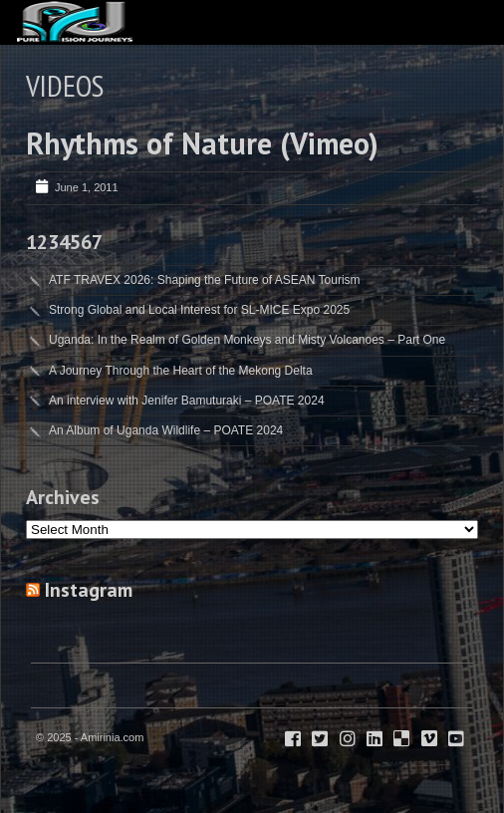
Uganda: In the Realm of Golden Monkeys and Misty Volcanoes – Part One (247, 340)
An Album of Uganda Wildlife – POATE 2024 (166, 430)
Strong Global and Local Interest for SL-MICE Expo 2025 (199, 310)
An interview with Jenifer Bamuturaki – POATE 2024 (187, 401)
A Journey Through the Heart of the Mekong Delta (181, 371)
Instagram (89, 590)
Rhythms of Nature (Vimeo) (202, 143)
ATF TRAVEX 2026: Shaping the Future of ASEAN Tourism (205, 280)
